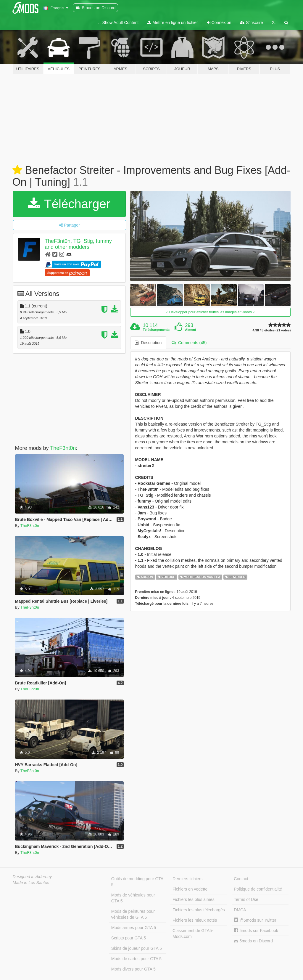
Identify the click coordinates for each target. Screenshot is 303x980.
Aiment (190, 330)
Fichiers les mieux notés (195, 920)
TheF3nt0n (63, 448)
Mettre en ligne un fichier (173, 23)
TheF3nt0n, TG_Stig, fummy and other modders (78, 244)
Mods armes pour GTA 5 (134, 928)
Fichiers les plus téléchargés (199, 910)
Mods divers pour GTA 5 (133, 969)
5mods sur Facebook (256, 931)
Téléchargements (156, 330)
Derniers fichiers (187, 879)
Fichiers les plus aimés (194, 899)
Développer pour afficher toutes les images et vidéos (210, 312)
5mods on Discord (253, 941)
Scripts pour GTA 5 (129, 938)
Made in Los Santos (31, 883)
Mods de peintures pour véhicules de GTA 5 (133, 914)
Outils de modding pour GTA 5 (137, 882)
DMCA (240, 910)
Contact (241, 879)
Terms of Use (246, 899)
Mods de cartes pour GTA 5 (136, 959)
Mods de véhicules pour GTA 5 (133, 898)
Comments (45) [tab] (189, 343)
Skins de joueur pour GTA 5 (137, 948)
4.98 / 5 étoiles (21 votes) (271, 330)
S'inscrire (251, 23)
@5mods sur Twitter (255, 920)
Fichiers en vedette (190, 889)
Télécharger (69, 204)
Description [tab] (148, 343)
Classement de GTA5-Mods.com (193, 934)
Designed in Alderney (32, 877)
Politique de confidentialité (258, 889)
